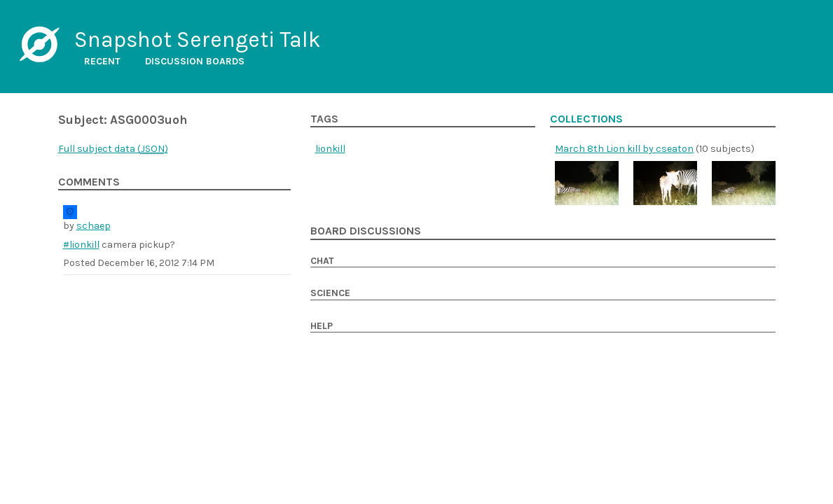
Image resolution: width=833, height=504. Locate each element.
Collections (586, 119)
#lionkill (81, 245)
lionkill (330, 149)
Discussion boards (195, 61)
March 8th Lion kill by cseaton (624, 149)
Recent (102, 61)
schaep (94, 226)
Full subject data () (113, 149)
